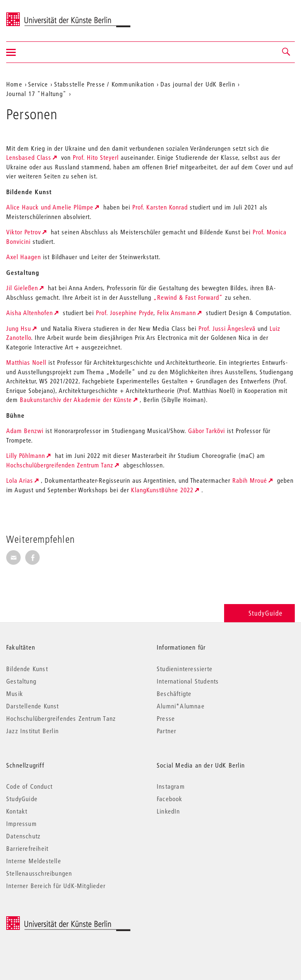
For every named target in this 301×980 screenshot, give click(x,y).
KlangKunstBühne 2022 (162, 490)
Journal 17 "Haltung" (36, 94)
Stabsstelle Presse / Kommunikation (104, 84)
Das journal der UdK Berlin (198, 84)
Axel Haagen (24, 257)
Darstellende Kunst (33, 706)
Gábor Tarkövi (207, 431)
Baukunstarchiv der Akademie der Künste (76, 400)
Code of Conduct (29, 786)
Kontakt (17, 811)
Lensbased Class (29, 157)
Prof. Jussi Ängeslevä (227, 328)
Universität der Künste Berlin (39, 15)
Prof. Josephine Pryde (125, 313)
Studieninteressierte (185, 669)
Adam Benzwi (25, 431)
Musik (15, 693)
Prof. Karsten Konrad (160, 207)
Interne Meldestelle (34, 861)
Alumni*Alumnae (181, 706)
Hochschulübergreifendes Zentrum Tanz (61, 718)
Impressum (21, 823)
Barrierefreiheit (27, 848)
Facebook (170, 799)
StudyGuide (259, 613)
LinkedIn (168, 811)
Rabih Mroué (250, 480)
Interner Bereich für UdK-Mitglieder (56, 886)
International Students (188, 681)
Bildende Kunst (27, 669)
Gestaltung (21, 681)
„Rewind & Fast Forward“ (188, 297)
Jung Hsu (19, 328)
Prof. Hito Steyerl (96, 157)
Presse (166, 718)
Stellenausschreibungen (39, 873)
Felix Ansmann (177, 313)
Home (14, 84)
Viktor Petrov (24, 232)
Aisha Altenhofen (30, 313)
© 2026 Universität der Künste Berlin (49, 921)
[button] (287, 52)
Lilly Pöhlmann (26, 455)
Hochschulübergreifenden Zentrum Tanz (60, 465)
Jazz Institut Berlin (32, 731)
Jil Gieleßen (22, 288)
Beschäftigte (174, 693)
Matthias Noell (26, 362)
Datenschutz (23, 836)
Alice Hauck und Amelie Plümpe (50, 207)
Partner (166, 731)
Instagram (171, 786)
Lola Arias (20, 480)
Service (38, 84)
